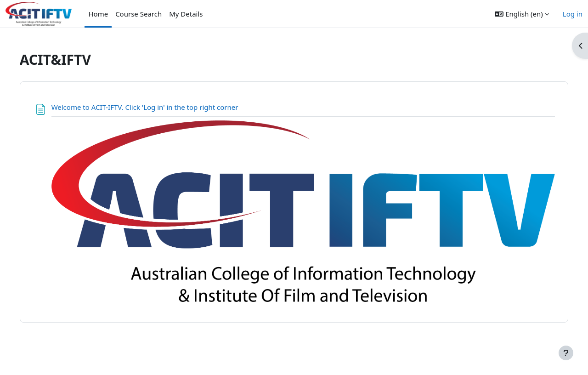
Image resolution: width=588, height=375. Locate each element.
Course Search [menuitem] (139, 14)
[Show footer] (566, 353)
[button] (522, 14)
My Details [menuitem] (186, 14)
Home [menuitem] (98, 14)
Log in (573, 14)
